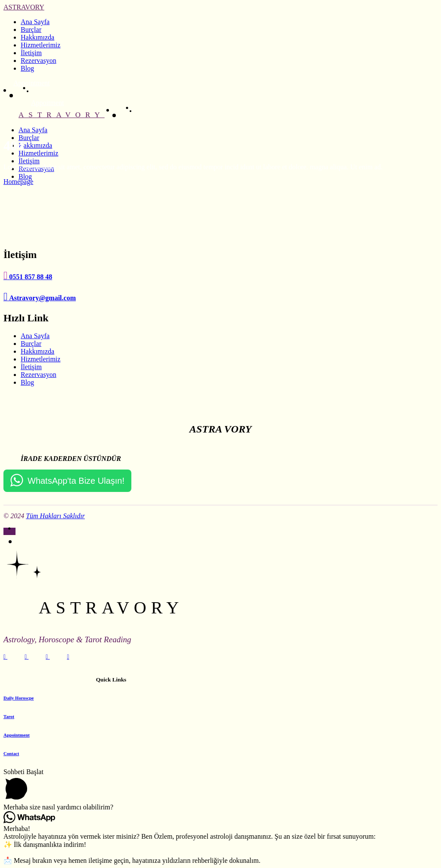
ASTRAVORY (24, 7)
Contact (11, 753)
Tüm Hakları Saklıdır (55, 516)
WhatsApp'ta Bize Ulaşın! (76, 481)
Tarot (9, 716)
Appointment (17, 735)
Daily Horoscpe (19, 698)
